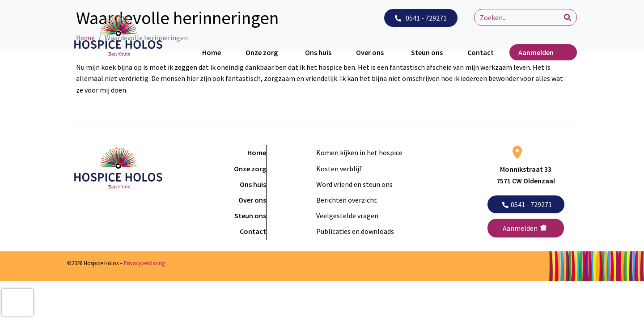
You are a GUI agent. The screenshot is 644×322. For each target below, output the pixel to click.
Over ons (370, 52)
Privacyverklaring (144, 263)
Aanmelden (536, 52)
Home (212, 52)
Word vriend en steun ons (354, 184)
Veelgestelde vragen (347, 216)
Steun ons (427, 52)
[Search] (568, 17)
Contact (481, 52)
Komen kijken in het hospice (359, 153)
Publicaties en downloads (355, 231)
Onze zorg (262, 52)
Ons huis (318, 52)
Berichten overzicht (347, 200)
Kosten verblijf (339, 169)
